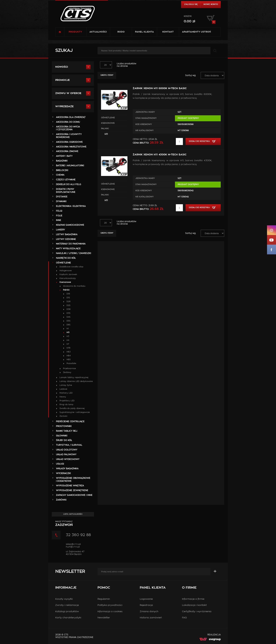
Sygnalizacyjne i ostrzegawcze (75, 412)
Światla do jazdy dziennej (72, 408)
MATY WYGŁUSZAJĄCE (68, 249)
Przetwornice (69, 368)
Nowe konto (211, 4)
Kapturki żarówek (68, 274)
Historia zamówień (151, 618)
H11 (106, 134)
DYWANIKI (61, 201)
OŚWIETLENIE (108, 118)
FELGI (59, 211)
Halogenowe (66, 271)
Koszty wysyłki (64, 599)
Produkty (75, 32)
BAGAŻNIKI (62, 161)
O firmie (189, 588)
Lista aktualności (73, 514)
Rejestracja (146, 605)
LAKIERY (60, 230)
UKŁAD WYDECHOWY (68, 459)
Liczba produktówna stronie (126, 65)
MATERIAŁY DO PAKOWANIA (71, 244)
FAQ (184, 618)
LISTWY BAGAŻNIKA (67, 234)
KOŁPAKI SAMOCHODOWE (70, 225)
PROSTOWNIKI (64, 426)
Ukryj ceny (107, 75)
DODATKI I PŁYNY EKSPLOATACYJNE (66, 191)
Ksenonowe (108, 123)
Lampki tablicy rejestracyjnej (74, 377)
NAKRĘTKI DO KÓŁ (66, 258)
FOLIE (59, 216)
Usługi (60, 464)
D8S (68, 325)
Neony (63, 397)
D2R (69, 302)
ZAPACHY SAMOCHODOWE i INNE (74, 495)
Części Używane (66, 180)
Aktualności (98, 32)
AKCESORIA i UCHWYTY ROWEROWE (69, 136)
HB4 (69, 356)
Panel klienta (144, 32)
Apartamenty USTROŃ (196, 32)
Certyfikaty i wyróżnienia (197, 612)
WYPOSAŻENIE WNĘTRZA (70, 486)
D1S (68, 298)
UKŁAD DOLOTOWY (67, 450)
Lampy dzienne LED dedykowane (76, 381)
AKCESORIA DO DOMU (68, 122)
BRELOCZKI (62, 170)
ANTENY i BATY (64, 156)
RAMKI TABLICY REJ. (67, 431)
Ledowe (63, 389)
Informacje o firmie (193, 599)
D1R (68, 294)
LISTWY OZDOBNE (66, 239)
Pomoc (104, 588)
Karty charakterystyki (68, 618)
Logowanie (146, 599)
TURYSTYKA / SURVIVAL (69, 445)
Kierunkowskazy (68, 278)
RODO (121, 32)
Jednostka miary (145, 112)
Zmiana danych (149, 612)
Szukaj (64, 51)
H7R (68, 348)
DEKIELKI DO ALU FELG (68, 184)
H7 (68, 344)
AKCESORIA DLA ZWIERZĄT (71, 117)
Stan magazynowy (146, 118)
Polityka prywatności (110, 605)
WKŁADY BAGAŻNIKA (67, 469)
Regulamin (104, 599)
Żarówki (63, 416)
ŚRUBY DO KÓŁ (64, 440)
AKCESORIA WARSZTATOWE (71, 147)
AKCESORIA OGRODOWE (69, 142)
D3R (69, 309)
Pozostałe (71, 363)
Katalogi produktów (67, 612)
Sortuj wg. (191, 75)
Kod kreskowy (144, 124)
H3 (68, 336)
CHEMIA (60, 175)
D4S (68, 317)
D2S (68, 305)
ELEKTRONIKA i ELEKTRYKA (71, 206)
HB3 (69, 352)
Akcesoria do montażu (74, 286)
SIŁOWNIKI (62, 436)
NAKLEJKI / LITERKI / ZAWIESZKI (73, 253)
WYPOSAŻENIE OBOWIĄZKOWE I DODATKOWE (73, 480)
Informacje (66, 588)
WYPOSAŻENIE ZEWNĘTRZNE (72, 490)
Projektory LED (67, 401)
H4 (68, 340)
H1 (68, 329)
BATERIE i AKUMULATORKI (70, 166)
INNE (59, 220)
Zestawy (67, 372)
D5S (68, 321)
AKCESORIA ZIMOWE (67, 151)
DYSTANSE (62, 197)
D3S (68, 313)
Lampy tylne (66, 385)
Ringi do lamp (66, 405)
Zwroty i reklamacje (67, 605)
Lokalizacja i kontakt (194, 605)
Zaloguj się (191, 4)
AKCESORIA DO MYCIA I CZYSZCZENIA (68, 128)
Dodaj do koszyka (203, 141)
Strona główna (60, 32)
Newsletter (70, 572)
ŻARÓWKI (61, 500)
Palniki (105, 129)
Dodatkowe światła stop (71, 267)
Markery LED (66, 393)
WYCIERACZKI (63, 473)
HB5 (69, 360)
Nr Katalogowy (144, 131)
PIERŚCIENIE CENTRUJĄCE (70, 421)
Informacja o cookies (110, 612)
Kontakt (168, 32)
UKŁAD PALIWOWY (66, 455)
